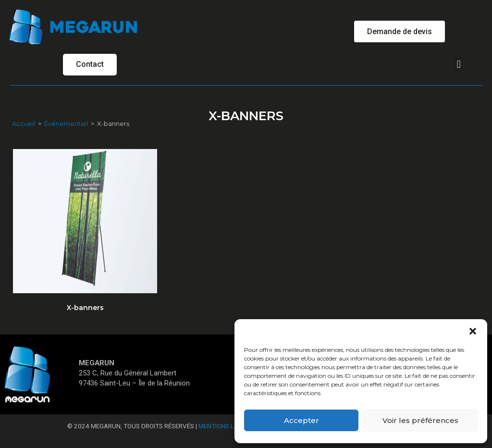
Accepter (301, 420)
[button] (473, 331)
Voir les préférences (420, 420)
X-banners (85, 308)
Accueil (24, 124)
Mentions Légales (228, 427)
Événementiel (66, 124)
